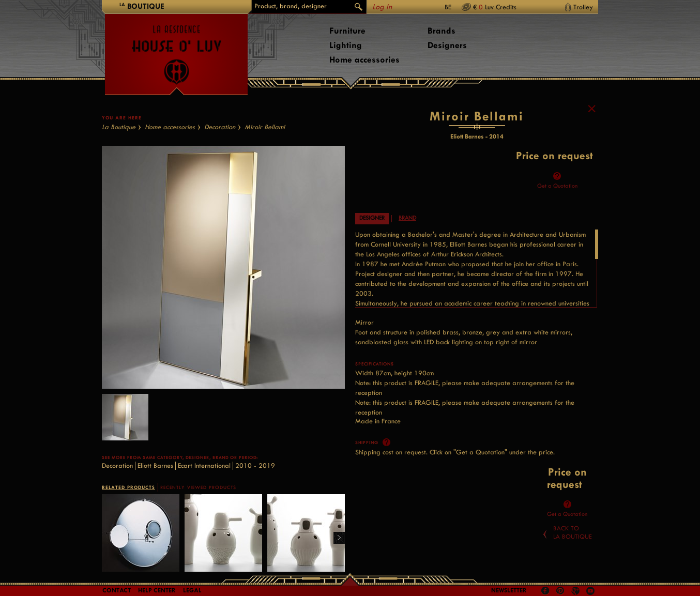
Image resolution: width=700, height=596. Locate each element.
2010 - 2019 (255, 465)
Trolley (583, 7)
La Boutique (119, 127)
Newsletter (509, 590)
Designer (372, 218)
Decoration (220, 127)
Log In (382, 7)
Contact (117, 590)
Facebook (545, 591)
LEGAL (192, 590)
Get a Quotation (557, 186)
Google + (577, 592)
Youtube (590, 591)
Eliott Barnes (155, 465)
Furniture (347, 31)
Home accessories (364, 60)
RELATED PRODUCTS (128, 487)
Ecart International (204, 465)
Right (335, 538)
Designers (447, 45)
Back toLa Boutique (573, 532)
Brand (407, 218)
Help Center (157, 590)
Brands (442, 31)
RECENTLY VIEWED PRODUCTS (198, 487)
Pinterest (560, 591)
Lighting (346, 45)
